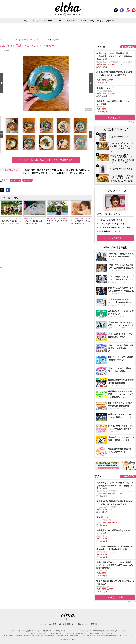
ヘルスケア (36, 21)
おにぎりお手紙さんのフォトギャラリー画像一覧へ (48, 160)
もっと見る (116, 238)
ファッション (72, 21)
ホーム (3, 40)
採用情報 (94, 624)
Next (91, 83)
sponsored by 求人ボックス (128, 122)
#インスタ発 (16, 180)
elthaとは (42, 624)
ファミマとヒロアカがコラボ (112, 224)
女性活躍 (110, 21)
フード (60, 21)
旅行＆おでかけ (87, 21)
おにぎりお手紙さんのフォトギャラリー (30, 40)
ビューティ (49, 21)
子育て (100, 21)
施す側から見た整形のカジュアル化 (115, 228)
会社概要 (53, 624)
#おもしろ (28, 180)
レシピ (10, 40)
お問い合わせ (82, 624)
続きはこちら (117, 117)
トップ (25, 21)
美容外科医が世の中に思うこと (113, 231)
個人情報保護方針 (66, 624)
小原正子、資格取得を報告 (111, 220)
